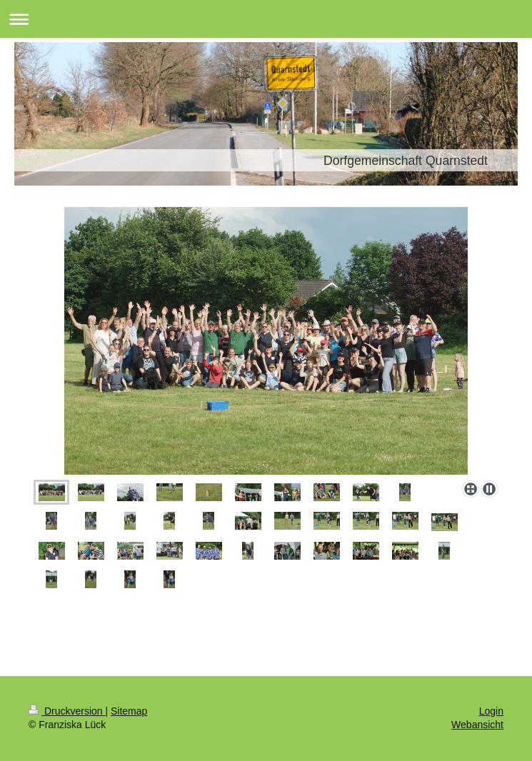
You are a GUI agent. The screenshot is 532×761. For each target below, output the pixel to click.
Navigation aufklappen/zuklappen (266, 19)
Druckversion (67, 711)
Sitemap (129, 711)
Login (491, 711)
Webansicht (477, 725)
